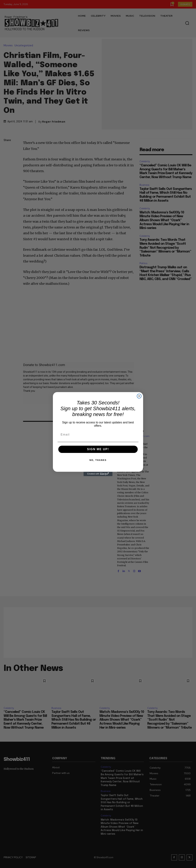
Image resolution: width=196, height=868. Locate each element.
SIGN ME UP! (98, 449)
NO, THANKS (98, 460)
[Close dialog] (139, 396)
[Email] (98, 435)
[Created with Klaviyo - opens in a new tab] (98, 474)
